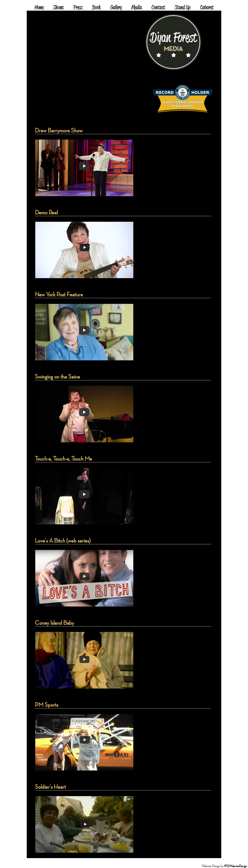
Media (137, 8)
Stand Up (183, 8)
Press (78, 8)
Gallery (116, 8)
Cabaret (207, 8)
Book (96, 8)
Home (39, 8)
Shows (59, 8)
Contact (158, 8)
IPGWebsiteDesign (236, 866)
